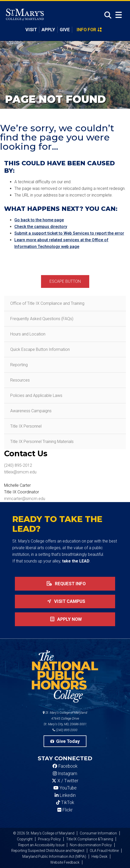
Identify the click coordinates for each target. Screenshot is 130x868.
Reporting (19, 365)
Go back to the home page (39, 220)
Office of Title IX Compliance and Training (47, 303)
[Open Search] (106, 15)
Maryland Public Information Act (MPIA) (54, 856)
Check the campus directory (41, 227)
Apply (48, 30)
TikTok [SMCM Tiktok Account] (65, 802)
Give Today (65, 741)
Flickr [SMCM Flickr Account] (65, 810)
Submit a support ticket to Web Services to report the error (69, 233)
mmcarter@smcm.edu (25, 499)
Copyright (25, 839)
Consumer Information (98, 833)
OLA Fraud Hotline (104, 851)
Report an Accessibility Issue (41, 845)
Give (65, 30)
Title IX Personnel (26, 426)
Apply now (65, 619)
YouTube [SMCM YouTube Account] (65, 788)
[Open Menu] (119, 15)
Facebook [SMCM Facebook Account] (65, 766)
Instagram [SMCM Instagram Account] (65, 774)
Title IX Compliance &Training (90, 839)
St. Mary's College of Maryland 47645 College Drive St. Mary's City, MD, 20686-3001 (65, 718)
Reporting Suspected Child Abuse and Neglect (48, 851)
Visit (31, 30)
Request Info (65, 584)
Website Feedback (65, 862)
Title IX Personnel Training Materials (42, 442)
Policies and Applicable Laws (36, 395)
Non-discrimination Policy (91, 845)
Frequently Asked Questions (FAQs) (42, 319)
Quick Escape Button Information (40, 349)
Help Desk (99, 856)
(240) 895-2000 (65, 730)
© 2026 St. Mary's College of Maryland (44, 833)
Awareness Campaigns (31, 411)
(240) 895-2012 (18, 465)
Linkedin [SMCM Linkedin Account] (65, 795)
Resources (20, 380)
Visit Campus (65, 601)
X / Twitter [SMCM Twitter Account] (65, 781)
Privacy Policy (49, 839)
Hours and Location (28, 334)
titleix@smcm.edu (20, 472)
